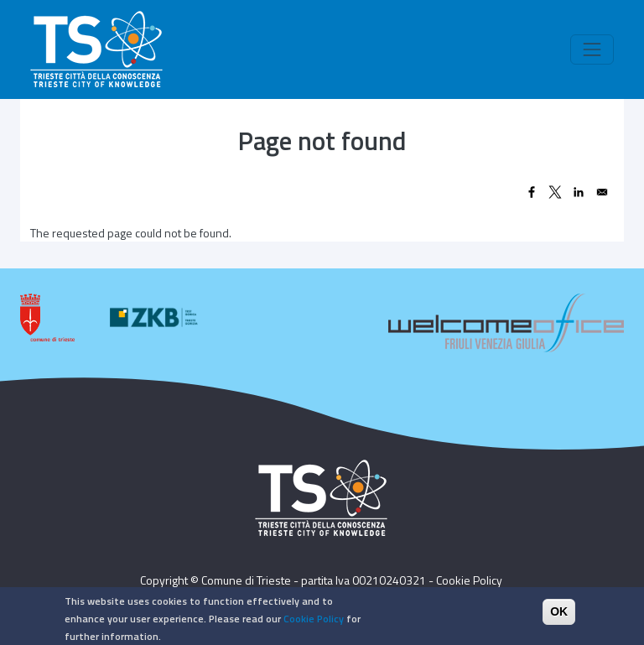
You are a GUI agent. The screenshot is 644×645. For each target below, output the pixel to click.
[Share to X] (555, 192)
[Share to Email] (602, 192)
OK (559, 615)
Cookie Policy (469, 580)
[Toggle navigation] (592, 49)
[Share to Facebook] (532, 192)
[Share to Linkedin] (579, 192)
